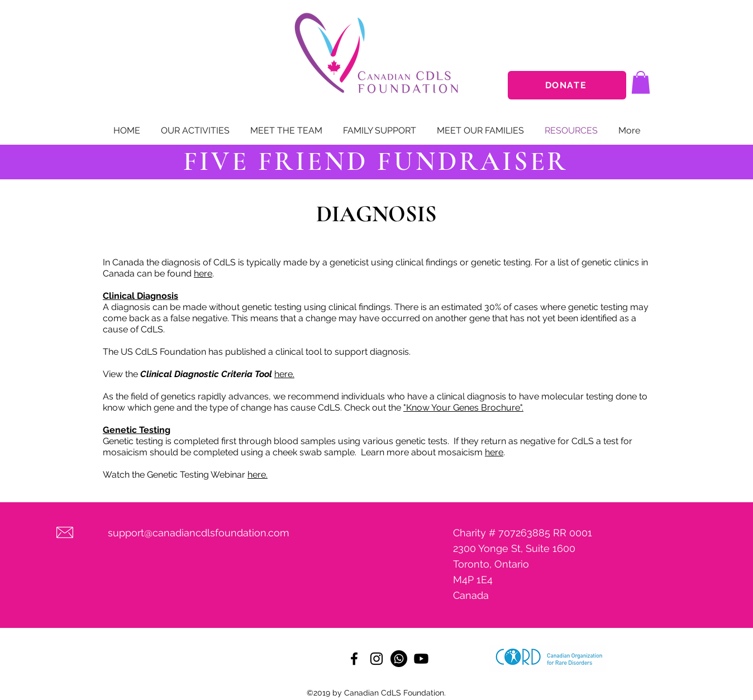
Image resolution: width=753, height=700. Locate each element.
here (203, 273)
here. (284, 374)
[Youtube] (421, 659)
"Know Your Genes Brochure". (463, 408)
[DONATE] (567, 85)
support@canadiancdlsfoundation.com (199, 533)
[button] (641, 82)
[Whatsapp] (399, 659)
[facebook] (354, 659)
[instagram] (376, 659)
